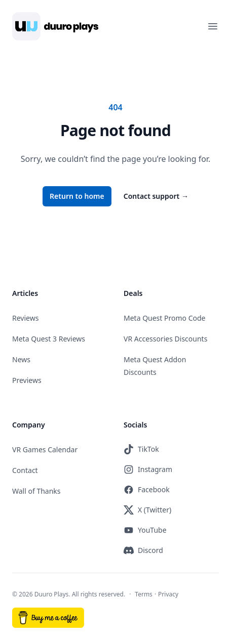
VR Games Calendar (45, 449)
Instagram (148, 469)
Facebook (147, 490)
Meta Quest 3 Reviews (49, 339)
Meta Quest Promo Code (165, 318)
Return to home (77, 196)
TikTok (141, 449)
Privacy (168, 594)
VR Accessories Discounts (165, 339)
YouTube (145, 530)
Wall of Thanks (36, 491)
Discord (143, 550)
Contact (25, 470)
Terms (144, 594)
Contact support (156, 196)
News (21, 359)
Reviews (25, 318)
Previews (27, 380)
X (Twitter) (147, 510)
